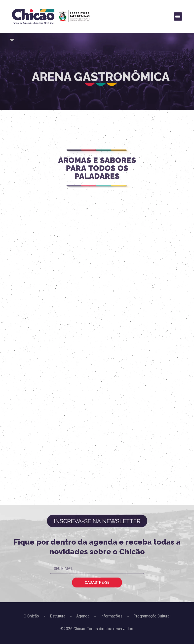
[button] (178, 16)
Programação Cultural (152, 616)
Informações (111, 616)
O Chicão (31, 616)
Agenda (83, 616)
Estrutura (58, 616)
